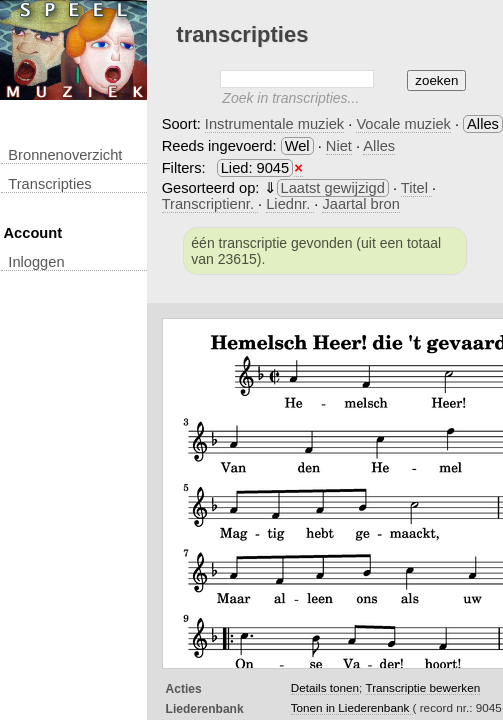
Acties (184, 689)
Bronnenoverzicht (65, 155)
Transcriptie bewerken (422, 687)
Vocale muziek (403, 124)
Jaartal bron (360, 204)
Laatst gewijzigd (333, 188)
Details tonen (325, 687)
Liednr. (290, 204)
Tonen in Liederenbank (352, 707)
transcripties (49, 184)
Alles (379, 146)
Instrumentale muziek (274, 124)
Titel (416, 188)
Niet (339, 146)
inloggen (36, 262)
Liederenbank (205, 709)
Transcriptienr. (210, 204)
